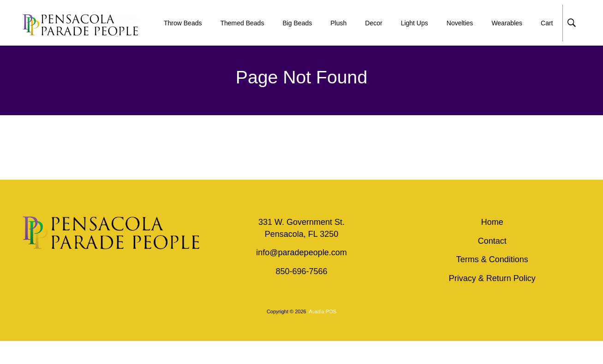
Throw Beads (183, 23)
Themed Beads (242, 23)
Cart (547, 23)
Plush (338, 23)
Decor (373, 23)
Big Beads (297, 23)
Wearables (507, 23)
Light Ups (415, 23)
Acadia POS (322, 311)
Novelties (460, 23)
